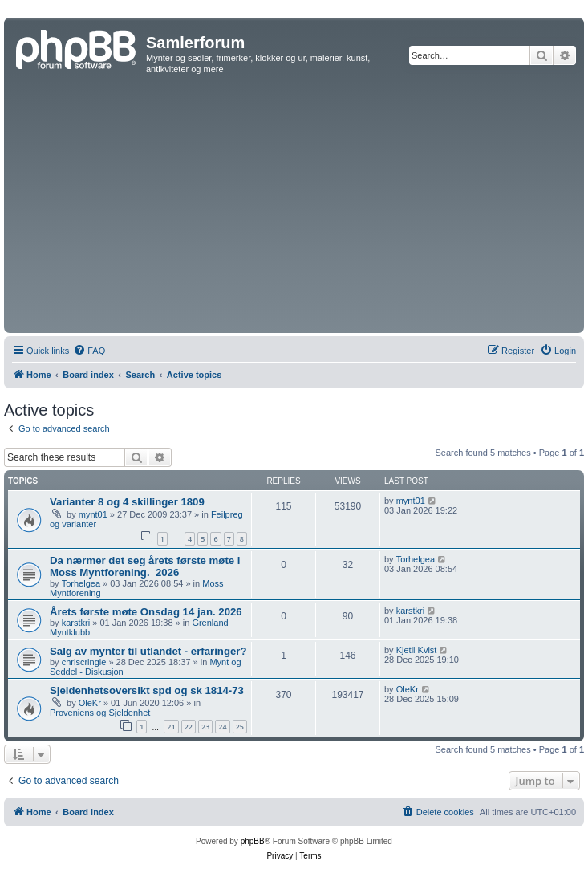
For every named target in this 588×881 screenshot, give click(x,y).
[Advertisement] (294, 209)
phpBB (253, 841)
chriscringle (84, 662)
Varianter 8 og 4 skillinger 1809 (127, 502)
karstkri (76, 623)
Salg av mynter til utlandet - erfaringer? (148, 651)
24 (222, 727)
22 (189, 727)
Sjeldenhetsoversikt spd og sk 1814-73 (147, 690)
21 (171, 727)
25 (240, 727)
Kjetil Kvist (417, 650)
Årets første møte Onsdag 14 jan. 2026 (146, 612)
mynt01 (93, 514)
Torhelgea (81, 583)
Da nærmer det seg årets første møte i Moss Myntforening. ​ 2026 (145, 566)
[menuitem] (89, 351)
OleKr (90, 703)
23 (205, 727)
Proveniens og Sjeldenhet (100, 713)
